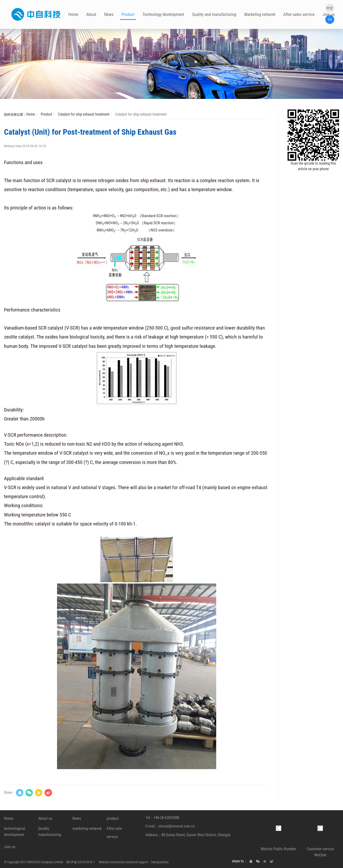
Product (46, 114)
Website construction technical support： (123, 862)
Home (31, 114)
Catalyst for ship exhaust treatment (83, 114)
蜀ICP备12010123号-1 (81, 862)
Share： (10, 792)
